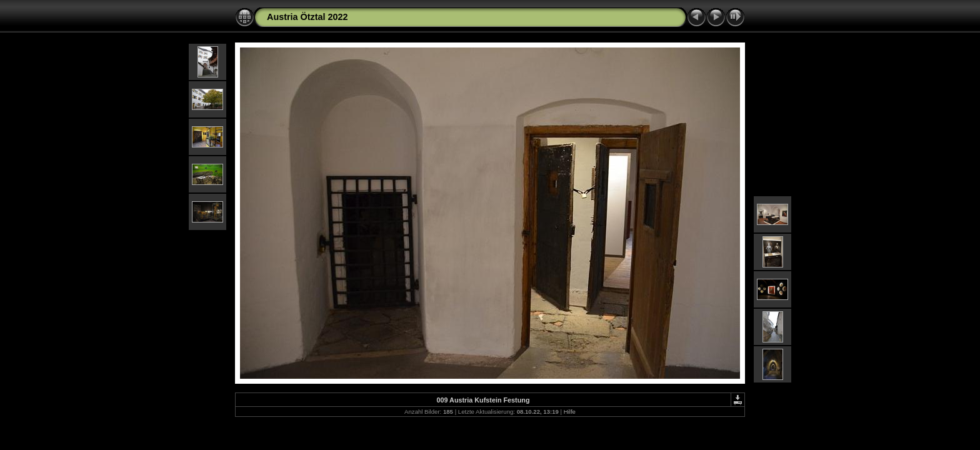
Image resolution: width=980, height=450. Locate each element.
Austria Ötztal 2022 (307, 17)
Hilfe (570, 412)
